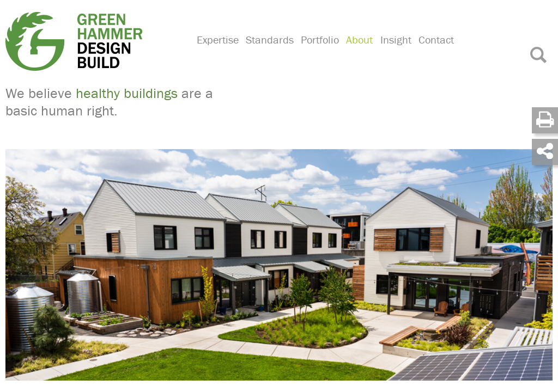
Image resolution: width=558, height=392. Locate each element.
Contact (431, 52)
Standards (269, 52)
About (357, 52)
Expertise (217, 52)
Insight (392, 52)
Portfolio (318, 52)
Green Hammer (94, 40)
